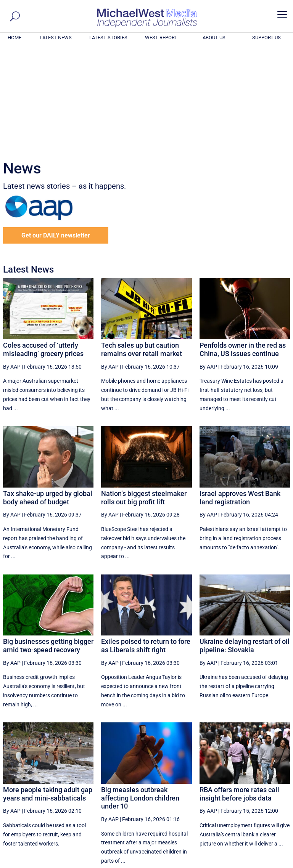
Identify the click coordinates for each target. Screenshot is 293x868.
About (235, 863)
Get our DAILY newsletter (56, 132)
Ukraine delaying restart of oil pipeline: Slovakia (245, 542)
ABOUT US (214, 38)
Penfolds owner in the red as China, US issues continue (243, 246)
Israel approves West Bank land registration (240, 394)
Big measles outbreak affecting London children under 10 (140, 694)
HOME (14, 38)
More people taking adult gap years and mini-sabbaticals (48, 690)
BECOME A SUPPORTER (256, 820)
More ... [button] (269, 791)
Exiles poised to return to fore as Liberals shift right (146, 542)
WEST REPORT (161, 38)
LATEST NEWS (56, 38)
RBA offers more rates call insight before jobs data (239, 690)
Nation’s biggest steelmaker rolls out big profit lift (144, 394)
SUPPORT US (266, 38)
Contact (255, 863)
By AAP (12, 263)
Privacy (277, 863)
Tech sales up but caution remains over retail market (142, 246)
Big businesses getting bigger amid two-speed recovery (48, 542)
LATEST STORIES (108, 38)
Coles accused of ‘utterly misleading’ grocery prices (43, 246)
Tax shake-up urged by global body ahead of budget (48, 394)
